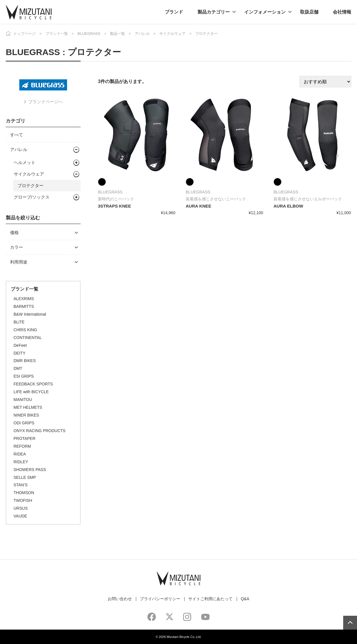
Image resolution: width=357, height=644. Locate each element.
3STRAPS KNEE (114, 206)
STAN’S (21, 485)
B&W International (30, 314)
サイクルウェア (172, 34)
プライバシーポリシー (160, 599)
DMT (18, 368)
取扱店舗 (309, 12)
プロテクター (31, 186)
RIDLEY (21, 462)
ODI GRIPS (24, 423)
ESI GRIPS (24, 376)
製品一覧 (117, 34)
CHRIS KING (25, 330)
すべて (17, 135)
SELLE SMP (25, 477)
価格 (14, 232)
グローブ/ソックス (32, 197)
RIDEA (20, 454)
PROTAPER (24, 438)
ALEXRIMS (24, 299)
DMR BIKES (25, 361)
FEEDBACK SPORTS (33, 384)
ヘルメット (25, 162)
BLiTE (19, 322)
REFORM (22, 446)
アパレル (142, 34)
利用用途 (19, 262)
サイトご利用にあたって (210, 599)
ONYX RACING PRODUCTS (39, 431)
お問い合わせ (120, 599)
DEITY (19, 353)
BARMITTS (24, 306)
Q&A (245, 599)
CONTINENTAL (28, 338)
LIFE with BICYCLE (31, 392)
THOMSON (24, 493)
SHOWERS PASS (30, 470)
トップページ (24, 34)
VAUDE (20, 516)
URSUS (21, 508)
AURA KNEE (199, 206)
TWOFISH (23, 500)
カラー (17, 247)
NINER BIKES (26, 415)
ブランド (174, 12)
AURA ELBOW (288, 206)
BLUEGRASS (89, 34)
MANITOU (23, 400)
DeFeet (20, 345)
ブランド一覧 (57, 34)
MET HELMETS (28, 407)
